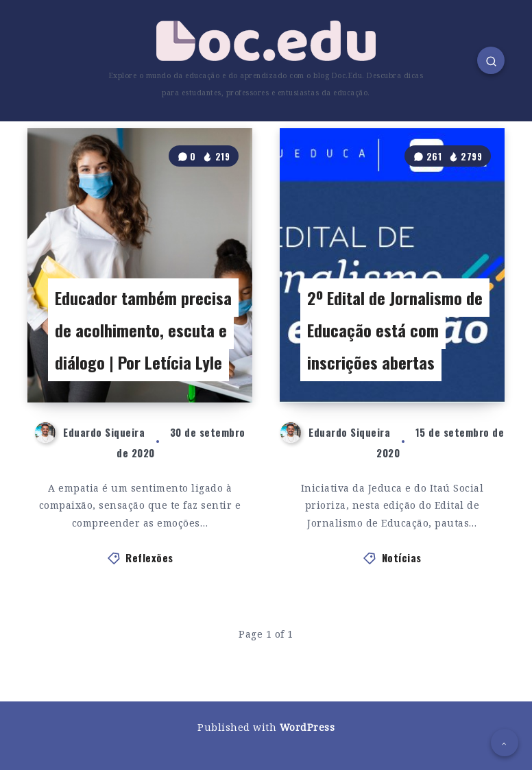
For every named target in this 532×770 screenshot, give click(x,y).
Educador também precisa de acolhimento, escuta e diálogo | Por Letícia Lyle (143, 330)
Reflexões (149, 557)
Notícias (402, 557)
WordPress (307, 727)
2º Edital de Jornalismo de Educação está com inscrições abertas (395, 330)
